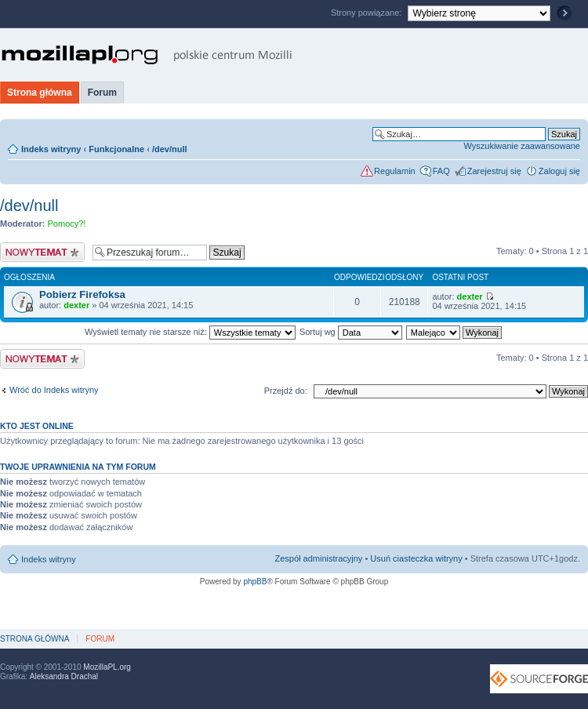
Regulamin (395, 171)
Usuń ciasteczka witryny (416, 558)
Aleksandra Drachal (64, 676)
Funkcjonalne (116, 149)
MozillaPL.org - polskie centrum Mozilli (147, 55)
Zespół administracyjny (319, 558)
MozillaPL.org (107, 667)
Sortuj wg (351, 332)
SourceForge (539, 679)
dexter (76, 305)
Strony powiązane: (368, 13)
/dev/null (170, 149)
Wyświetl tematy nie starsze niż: (190, 332)
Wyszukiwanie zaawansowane (522, 146)
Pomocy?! (67, 224)
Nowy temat (42, 252)
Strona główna (40, 93)
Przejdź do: (286, 391)
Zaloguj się (559, 171)
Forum (102, 93)
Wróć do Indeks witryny (54, 390)
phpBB (255, 582)
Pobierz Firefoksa (82, 295)
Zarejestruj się (494, 171)
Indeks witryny (51, 149)
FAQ (441, 171)
